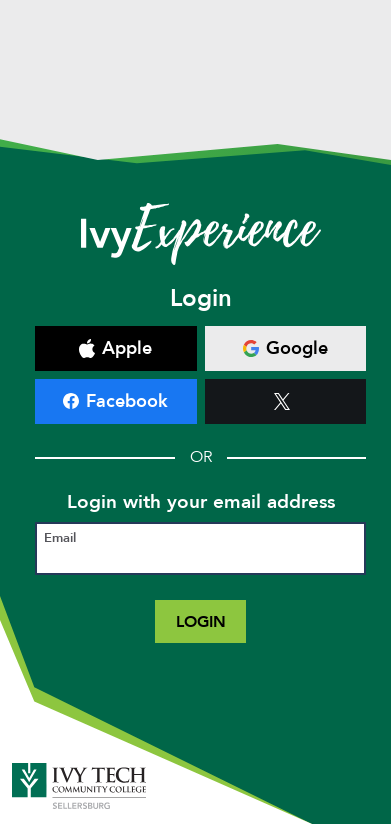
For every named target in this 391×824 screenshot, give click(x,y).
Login (201, 621)
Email (60, 538)
